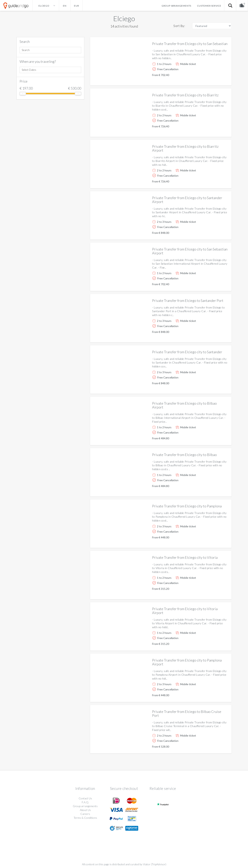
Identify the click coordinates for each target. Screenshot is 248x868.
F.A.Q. (85, 802)
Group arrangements (176, 6)
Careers (85, 814)
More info (218, 79)
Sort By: (179, 26)
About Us (85, 810)
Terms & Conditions (85, 818)
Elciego (124, 18)
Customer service (209, 6)
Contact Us (85, 798)
